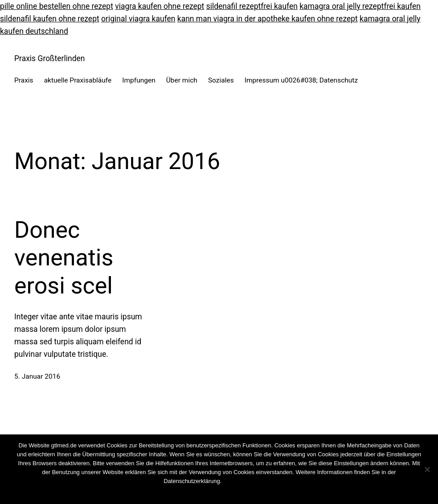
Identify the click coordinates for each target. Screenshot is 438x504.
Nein (210, 493)
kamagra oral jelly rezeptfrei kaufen (360, 6)
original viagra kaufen (138, 19)
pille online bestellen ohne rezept (57, 6)
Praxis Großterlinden (49, 58)
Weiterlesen (236, 493)
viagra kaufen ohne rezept (160, 6)
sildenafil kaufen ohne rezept (50, 19)
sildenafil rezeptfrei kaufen (252, 6)
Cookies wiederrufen (248, 481)
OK (196, 493)
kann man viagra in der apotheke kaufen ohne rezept (268, 19)
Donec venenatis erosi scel (64, 258)
